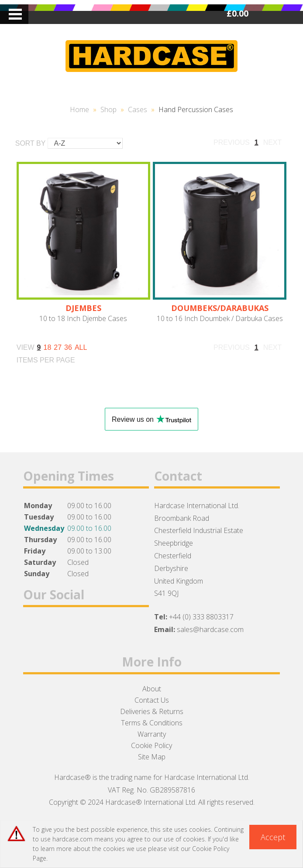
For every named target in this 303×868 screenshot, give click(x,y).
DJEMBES (83, 308)
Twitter (56, 628)
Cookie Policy (151, 745)
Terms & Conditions (152, 723)
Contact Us (152, 700)
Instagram (79, 628)
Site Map (152, 757)
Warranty (152, 734)
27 (58, 347)
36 (68, 347)
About (152, 689)
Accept (273, 837)
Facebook (33, 628)
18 (48, 347)
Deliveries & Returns (152, 711)
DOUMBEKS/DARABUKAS (220, 308)
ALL (81, 347)
